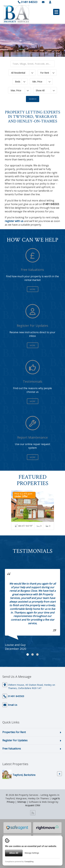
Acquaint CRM (33, 805)
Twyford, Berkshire (24, 775)
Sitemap (22, 802)
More (33, 289)
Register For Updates (15, 740)
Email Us (13, 705)
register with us (14, 221)
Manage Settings (32, 853)
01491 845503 (28, 2)
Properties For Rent (14, 732)
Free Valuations (12, 749)
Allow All (14, 853)
